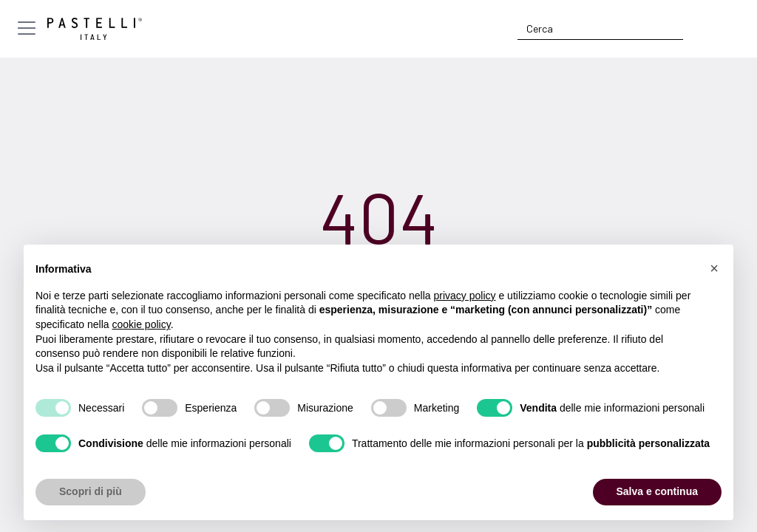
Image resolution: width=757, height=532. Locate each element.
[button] (714, 268)
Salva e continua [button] (657, 491)
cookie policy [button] (142, 324)
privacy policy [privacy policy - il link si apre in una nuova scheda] (465, 296)
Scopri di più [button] (91, 491)
